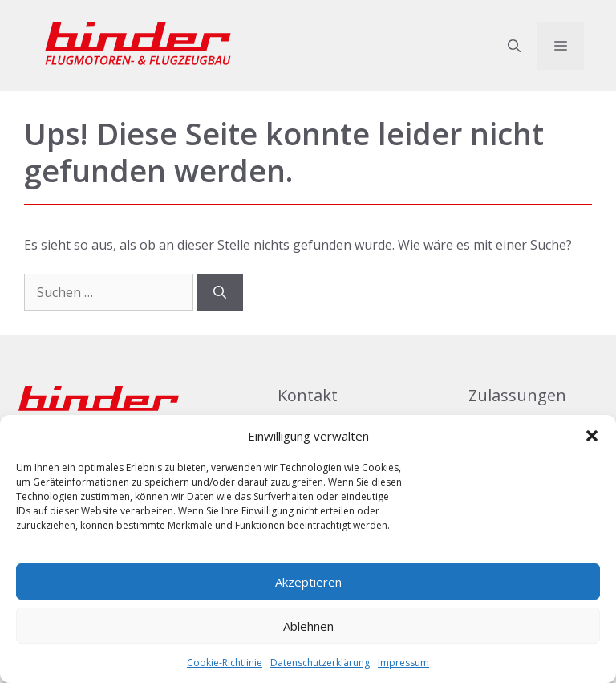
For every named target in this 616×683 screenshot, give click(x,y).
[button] (592, 436)
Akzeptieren (308, 582)
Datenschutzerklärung (320, 663)
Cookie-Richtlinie (225, 663)
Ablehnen (308, 626)
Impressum (403, 663)
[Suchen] (220, 292)
